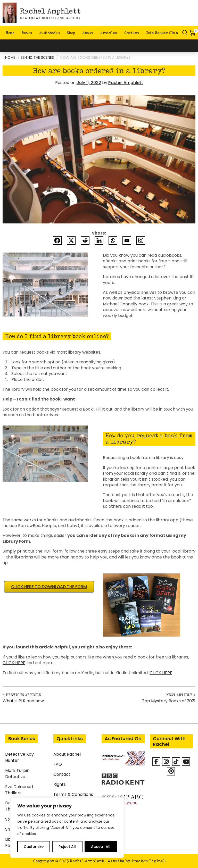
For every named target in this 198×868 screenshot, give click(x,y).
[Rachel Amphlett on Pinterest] (171, 771)
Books (27, 33)
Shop (71, 33)
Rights (60, 784)
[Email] (127, 240)
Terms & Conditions (73, 794)
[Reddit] (85, 240)
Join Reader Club (162, 33)
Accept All (101, 847)
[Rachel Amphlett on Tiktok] (176, 761)
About (88, 33)
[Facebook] (57, 240)
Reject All (67, 847)
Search (185, 33)
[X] (71, 240)
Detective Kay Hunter (19, 757)
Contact (132, 33)
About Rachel (67, 754)
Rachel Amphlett (126, 83)
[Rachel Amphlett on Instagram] (166, 761)
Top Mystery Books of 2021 (169, 701)
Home (10, 33)
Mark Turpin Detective (17, 774)
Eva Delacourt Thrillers (19, 790)
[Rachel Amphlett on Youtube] (186, 761)
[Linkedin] (99, 240)
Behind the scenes (37, 57)
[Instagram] (141, 240)
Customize (34, 847)
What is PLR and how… (24, 701)
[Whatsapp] (113, 240)
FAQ (58, 764)
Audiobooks (49, 33)
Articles (109, 33)
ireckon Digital (148, 861)
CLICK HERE (14, 663)
